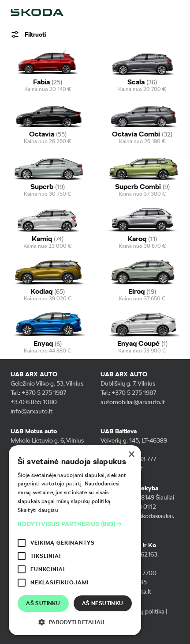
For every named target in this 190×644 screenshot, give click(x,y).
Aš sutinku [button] (43, 603)
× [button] (131, 455)
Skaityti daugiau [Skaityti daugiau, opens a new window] (38, 510)
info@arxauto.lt (32, 411)
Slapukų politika (143, 611)
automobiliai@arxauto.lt (133, 402)
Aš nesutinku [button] (103, 603)
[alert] (75, 540)
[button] (75, 524)
